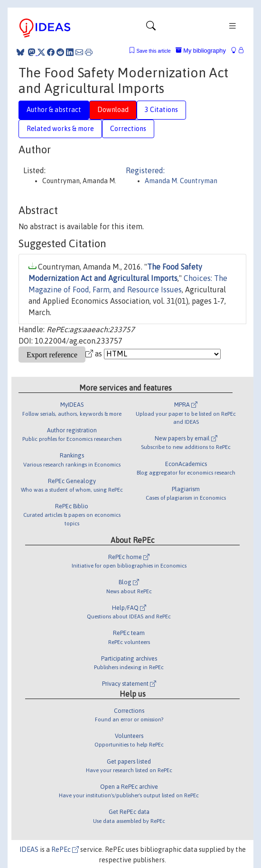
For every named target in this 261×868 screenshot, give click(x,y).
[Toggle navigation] (151, 28)
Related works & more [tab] (60, 129)
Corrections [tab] (128, 129)
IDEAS (29, 849)
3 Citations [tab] (161, 110)
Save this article (153, 51)
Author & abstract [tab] (54, 110)
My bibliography (201, 51)
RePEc (65, 849)
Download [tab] (113, 110)
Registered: (145, 170)
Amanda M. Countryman (181, 181)
